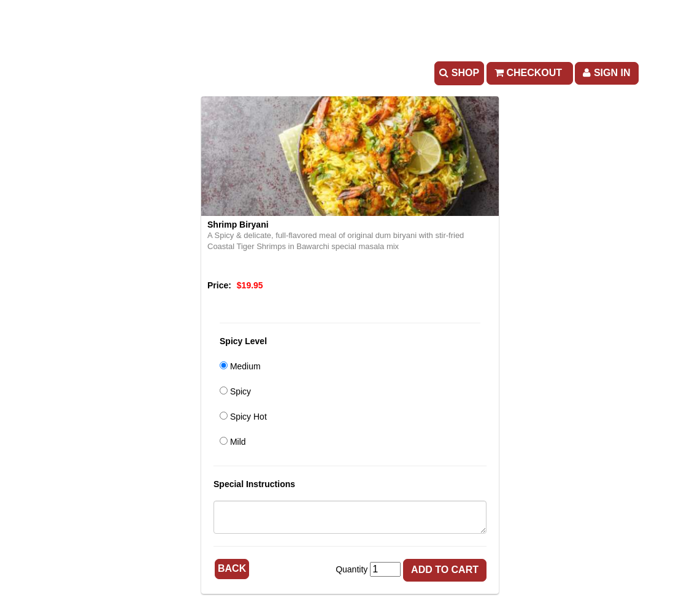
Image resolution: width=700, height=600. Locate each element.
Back (232, 568)
